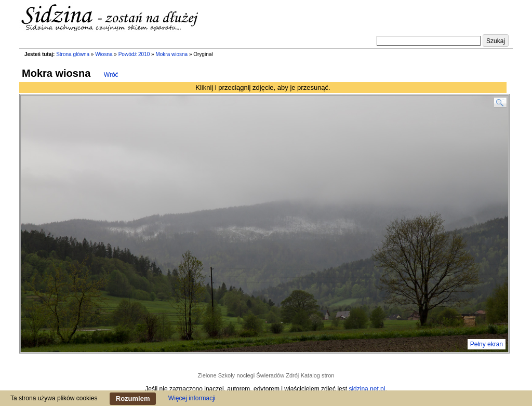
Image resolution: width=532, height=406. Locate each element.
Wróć (111, 75)
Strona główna (73, 54)
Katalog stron (318, 375)
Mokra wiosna (171, 54)
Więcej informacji (192, 398)
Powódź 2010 (134, 54)
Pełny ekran (487, 344)
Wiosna (104, 54)
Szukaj (496, 41)
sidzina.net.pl (367, 389)
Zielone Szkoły (217, 375)
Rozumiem (133, 398)
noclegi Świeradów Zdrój (268, 375)
